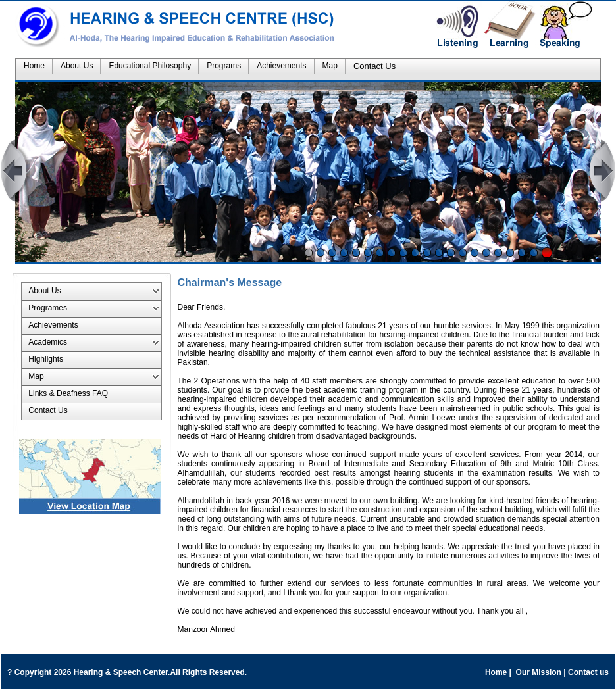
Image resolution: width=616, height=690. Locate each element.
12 (439, 253)
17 (498, 253)
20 (534, 253)
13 (451, 253)
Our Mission (538, 672)
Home (496, 672)
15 (475, 253)
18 (510, 253)
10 (415, 253)
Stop (547, 253)
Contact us (588, 672)
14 (463, 253)
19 (522, 253)
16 (486, 253)
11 (427, 253)
